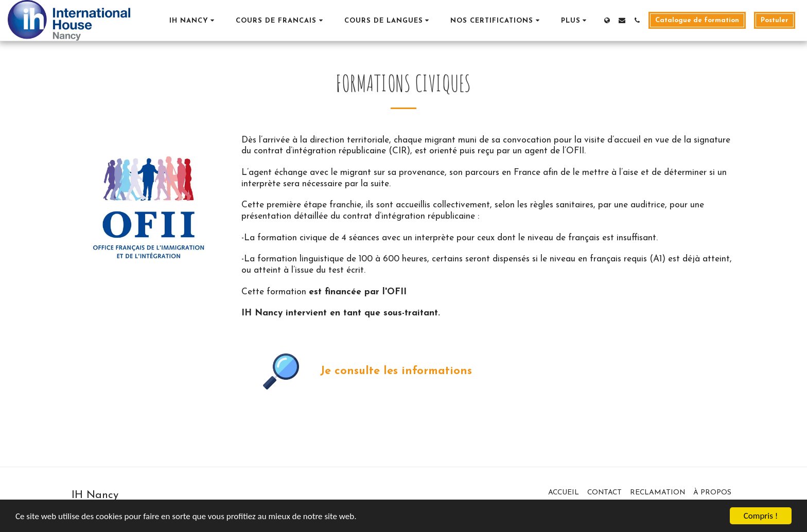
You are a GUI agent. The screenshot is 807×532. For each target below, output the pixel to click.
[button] (194, 20)
